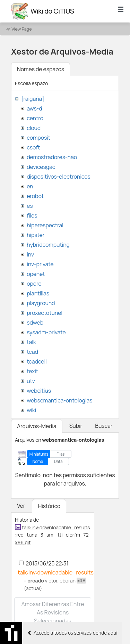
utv (31, 381)
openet (36, 274)
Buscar (104, 426)
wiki (31, 410)
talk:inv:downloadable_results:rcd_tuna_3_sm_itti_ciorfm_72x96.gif (52, 535)
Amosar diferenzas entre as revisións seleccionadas (53, 612)
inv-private (40, 264)
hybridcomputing (48, 245)
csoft (33, 147)
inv (30, 254)
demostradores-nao (52, 157)
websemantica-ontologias (59, 400)
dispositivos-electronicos (58, 177)
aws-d (34, 108)
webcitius (39, 391)
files (32, 215)
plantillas (38, 293)
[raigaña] (33, 99)
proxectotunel (45, 313)
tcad (32, 352)
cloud (34, 128)
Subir (76, 426)
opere (34, 284)
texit (32, 371)
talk (31, 342)
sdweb (35, 323)
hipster (36, 235)
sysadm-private (46, 332)
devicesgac (41, 167)
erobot (35, 196)
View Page (21, 29)
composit (38, 138)
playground (41, 303)
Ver (21, 506)
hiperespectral (45, 225)
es (30, 206)
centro (35, 118)
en (30, 186)
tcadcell (37, 361)
